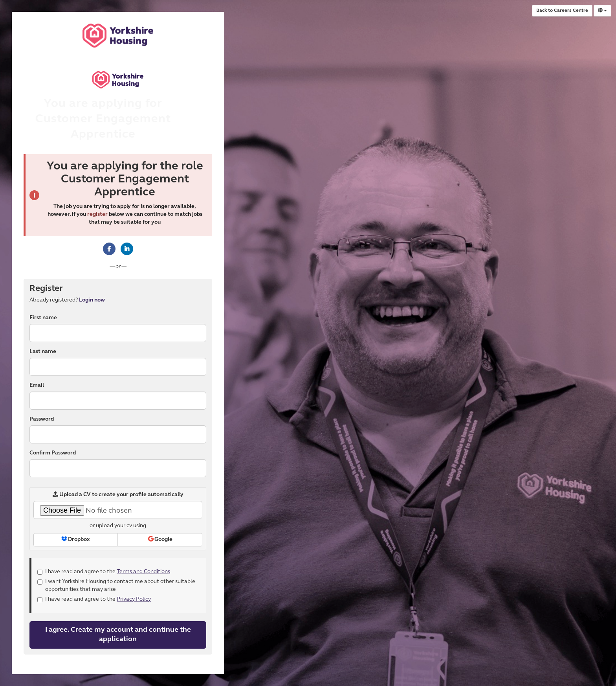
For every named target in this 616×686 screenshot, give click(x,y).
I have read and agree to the (104, 572)
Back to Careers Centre (562, 11)
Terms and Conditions (143, 572)
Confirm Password (53, 453)
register (97, 214)
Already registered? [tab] (67, 300)
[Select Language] (602, 11)
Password (42, 419)
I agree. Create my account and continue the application (118, 635)
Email (37, 385)
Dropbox (76, 539)
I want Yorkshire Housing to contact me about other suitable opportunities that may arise (116, 586)
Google (160, 539)
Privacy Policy (134, 599)
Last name (43, 352)
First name (43, 318)
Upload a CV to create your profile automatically (118, 495)
